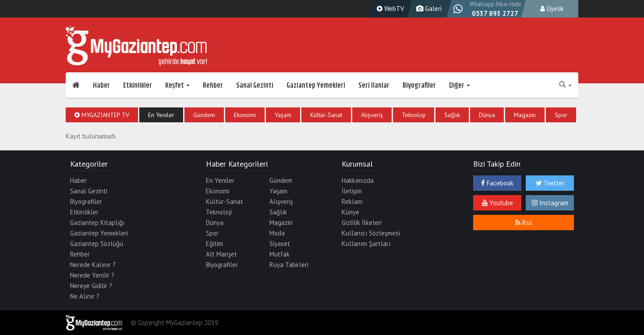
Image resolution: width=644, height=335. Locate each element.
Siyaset (280, 244)
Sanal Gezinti (255, 86)
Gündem (204, 115)
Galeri (428, 9)
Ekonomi (245, 115)
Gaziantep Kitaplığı (97, 223)
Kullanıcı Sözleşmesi (371, 233)
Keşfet (177, 86)
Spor (561, 115)
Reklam (352, 201)
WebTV (389, 9)
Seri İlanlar (374, 86)
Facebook (497, 183)
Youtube (497, 203)
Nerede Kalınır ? (93, 265)
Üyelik (552, 9)
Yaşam (283, 115)
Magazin (525, 115)
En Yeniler (161, 115)
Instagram (550, 203)
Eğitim (214, 244)
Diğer (460, 86)
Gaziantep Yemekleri (316, 86)
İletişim (352, 191)
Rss (524, 223)
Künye (350, 212)
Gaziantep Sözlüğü (97, 244)
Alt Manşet (221, 254)
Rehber (213, 86)
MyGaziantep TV (102, 115)
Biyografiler (419, 86)
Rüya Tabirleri (289, 265)
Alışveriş (372, 115)
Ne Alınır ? (85, 296)
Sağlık (452, 115)
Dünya (487, 115)
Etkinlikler (138, 86)
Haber (101, 86)
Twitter (550, 183)
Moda (277, 233)
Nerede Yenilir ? (92, 275)
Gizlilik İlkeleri (362, 223)
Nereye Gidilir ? (91, 286)
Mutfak (280, 254)
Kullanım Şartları (366, 244)
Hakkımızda (358, 180)
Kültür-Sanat (326, 115)
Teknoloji (414, 115)
